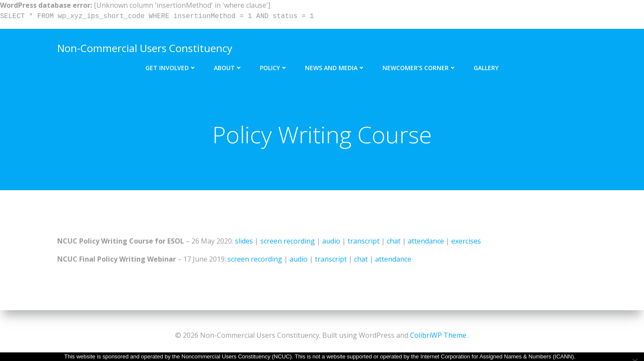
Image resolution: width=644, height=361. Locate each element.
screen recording (288, 241)
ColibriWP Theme (438, 335)
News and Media (335, 68)
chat (394, 241)
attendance (426, 241)
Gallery (486, 68)
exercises (466, 241)
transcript (364, 241)
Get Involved (171, 68)
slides (244, 241)
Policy (274, 68)
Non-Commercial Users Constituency (145, 48)
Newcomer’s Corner (419, 68)
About (228, 68)
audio (331, 241)
